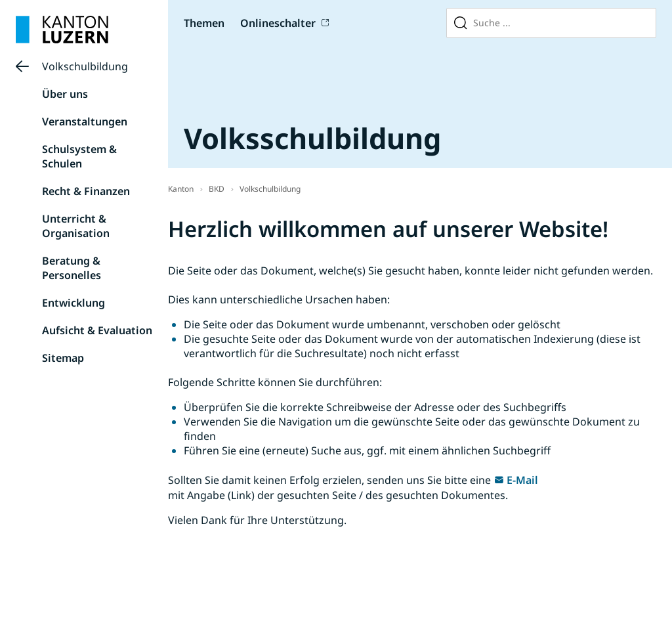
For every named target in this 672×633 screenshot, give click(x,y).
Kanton (181, 189)
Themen (204, 23)
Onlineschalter (278, 23)
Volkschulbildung (85, 66)
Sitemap (63, 358)
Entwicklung (73, 303)
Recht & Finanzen (86, 191)
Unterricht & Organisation (76, 226)
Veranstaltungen (85, 121)
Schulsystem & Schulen (79, 156)
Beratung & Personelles (72, 268)
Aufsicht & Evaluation (97, 330)
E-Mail (522, 480)
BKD (217, 189)
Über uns (65, 94)
